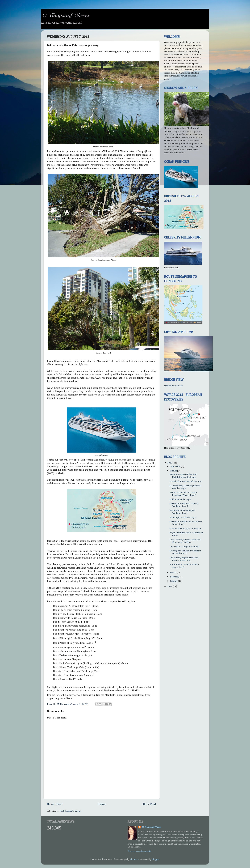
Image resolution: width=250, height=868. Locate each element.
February (175, 577)
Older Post (149, 804)
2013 (170, 463)
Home (102, 804)
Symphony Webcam (173, 386)
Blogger (156, 859)
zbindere (134, 859)
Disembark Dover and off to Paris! (186, 481)
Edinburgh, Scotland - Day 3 (183, 518)
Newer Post (55, 804)
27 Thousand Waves (65, 16)
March (173, 573)
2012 (170, 586)
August (174, 471)
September (176, 467)
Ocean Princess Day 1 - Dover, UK (185, 529)
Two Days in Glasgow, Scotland (184, 547)
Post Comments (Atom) (70, 811)
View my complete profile (140, 851)
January (174, 581)
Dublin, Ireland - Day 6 (180, 499)
